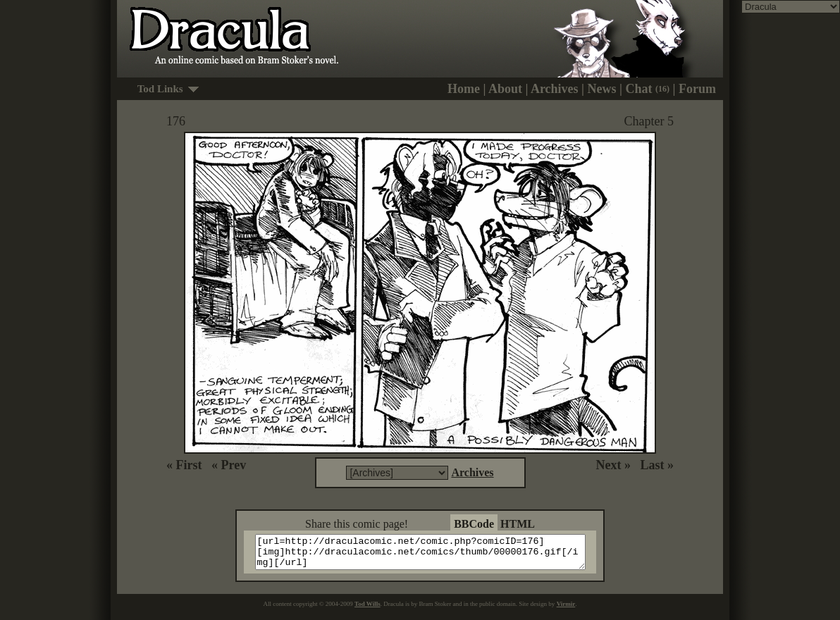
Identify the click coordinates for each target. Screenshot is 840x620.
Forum (697, 89)
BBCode (474, 524)
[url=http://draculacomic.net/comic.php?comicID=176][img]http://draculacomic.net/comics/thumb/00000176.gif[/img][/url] (429, 555)
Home (464, 89)
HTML (518, 524)
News (602, 89)
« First (184, 465)
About (505, 89)
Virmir (566, 610)
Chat (648, 89)
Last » (657, 465)
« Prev (229, 465)
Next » (613, 465)
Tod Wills (367, 610)
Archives (555, 89)
